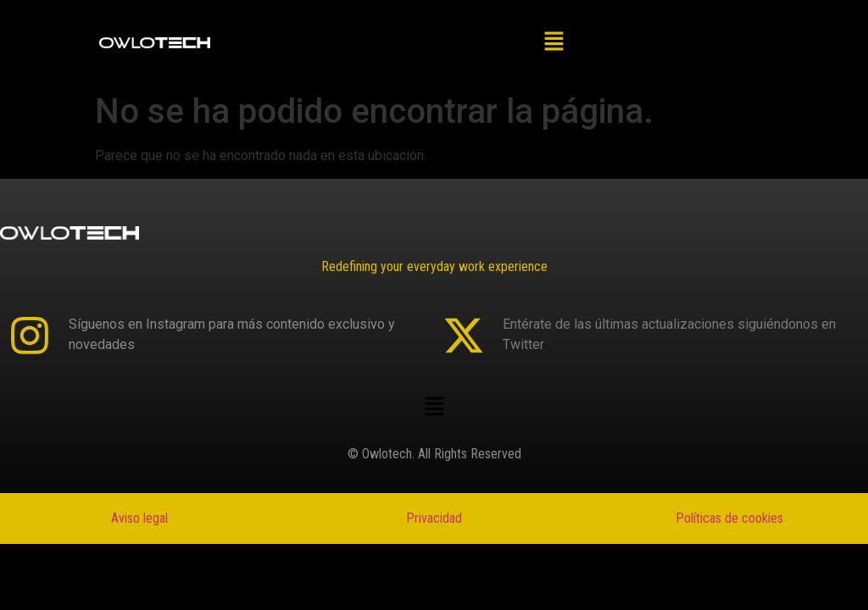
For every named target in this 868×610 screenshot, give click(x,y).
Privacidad (434, 518)
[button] (554, 42)
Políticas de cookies (729, 518)
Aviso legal (139, 518)
